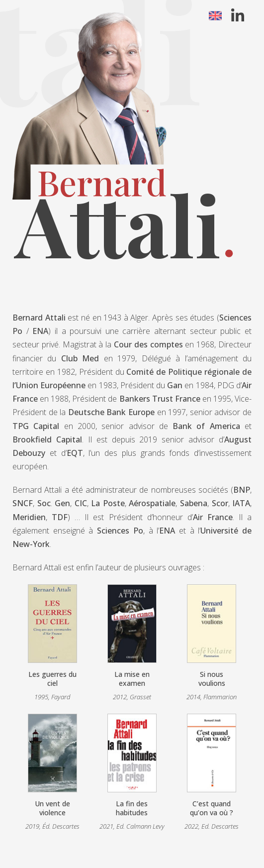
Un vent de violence (52, 808)
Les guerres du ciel (52, 679)
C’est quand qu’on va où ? (212, 808)
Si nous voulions (212, 679)
